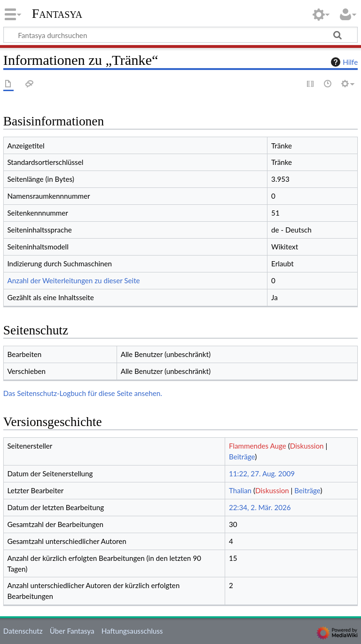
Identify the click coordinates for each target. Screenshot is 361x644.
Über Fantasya (72, 631)
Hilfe (343, 62)
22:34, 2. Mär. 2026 (260, 507)
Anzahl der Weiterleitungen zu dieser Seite (73, 280)
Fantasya (57, 14)
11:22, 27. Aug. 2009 (262, 473)
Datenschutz (23, 631)
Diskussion (307, 446)
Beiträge (242, 457)
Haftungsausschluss (132, 631)
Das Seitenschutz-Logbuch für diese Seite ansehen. (83, 393)
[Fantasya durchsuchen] (180, 35)
